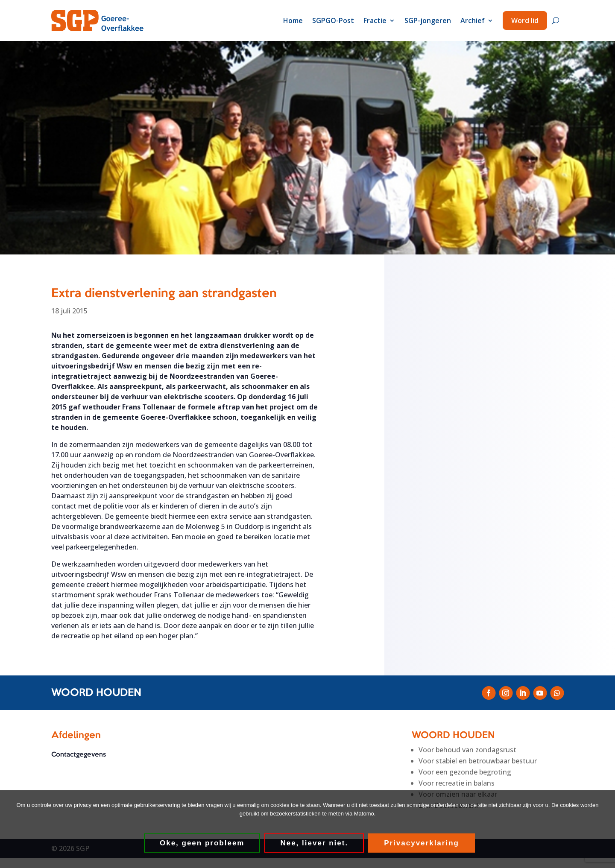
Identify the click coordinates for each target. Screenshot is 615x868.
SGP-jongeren (428, 20)
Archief (473, 20)
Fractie (375, 20)
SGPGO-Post (333, 20)
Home (293, 20)
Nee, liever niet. (315, 843)
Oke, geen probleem (203, 843)
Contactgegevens (79, 755)
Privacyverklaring (422, 843)
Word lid (525, 20)
